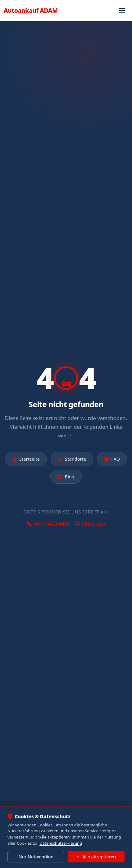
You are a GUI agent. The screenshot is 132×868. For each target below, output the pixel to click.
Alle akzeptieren (96, 857)
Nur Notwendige (36, 857)
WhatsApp (90, 524)
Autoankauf (31, 10)
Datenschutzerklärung (61, 843)
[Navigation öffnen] (122, 11)
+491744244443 (48, 524)
